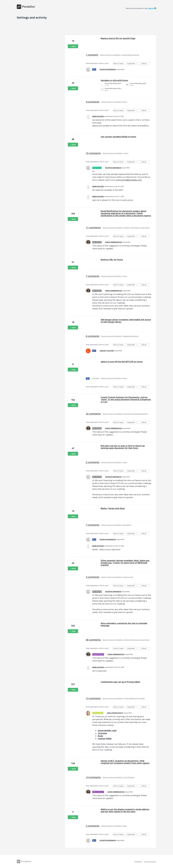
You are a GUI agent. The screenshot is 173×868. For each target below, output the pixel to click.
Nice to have (119, 64)
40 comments (93, 640)
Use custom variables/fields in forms (118, 137)
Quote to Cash (128, 577)
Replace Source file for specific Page (118, 38)
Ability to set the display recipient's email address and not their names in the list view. (125, 810)
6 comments (93, 336)
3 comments (93, 577)
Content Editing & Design (130, 55)
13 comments (93, 698)
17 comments (93, 228)
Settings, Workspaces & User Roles (137, 228)
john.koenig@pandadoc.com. (129, 180)
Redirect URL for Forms (112, 260)
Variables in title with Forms (114, 80)
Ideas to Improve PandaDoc (110, 55)
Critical (145, 64)
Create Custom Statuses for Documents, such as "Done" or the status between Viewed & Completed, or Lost (126, 400)
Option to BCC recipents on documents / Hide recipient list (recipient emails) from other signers (125, 762)
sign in (151, 8)
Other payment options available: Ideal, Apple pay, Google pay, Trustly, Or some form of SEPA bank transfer (125, 563)
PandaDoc (138, 862)
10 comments (93, 153)
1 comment (92, 55)
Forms (125, 102)
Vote (74, 46)
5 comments (93, 462)
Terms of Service (150, 862)
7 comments (93, 276)
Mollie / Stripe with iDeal (113, 508)
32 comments (93, 414)
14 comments (93, 777)
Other (125, 826)
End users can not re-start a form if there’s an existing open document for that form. (123, 447)
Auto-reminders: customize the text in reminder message (124, 624)
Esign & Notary (129, 777)
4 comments (93, 102)
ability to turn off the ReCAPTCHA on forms (122, 362)
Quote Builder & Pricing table (134, 698)
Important (132, 64)
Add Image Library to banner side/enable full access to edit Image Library (126, 321)
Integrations (127, 525)
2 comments (93, 826)
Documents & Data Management (136, 414)
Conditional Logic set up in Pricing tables (120, 682)
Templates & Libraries (131, 336)
